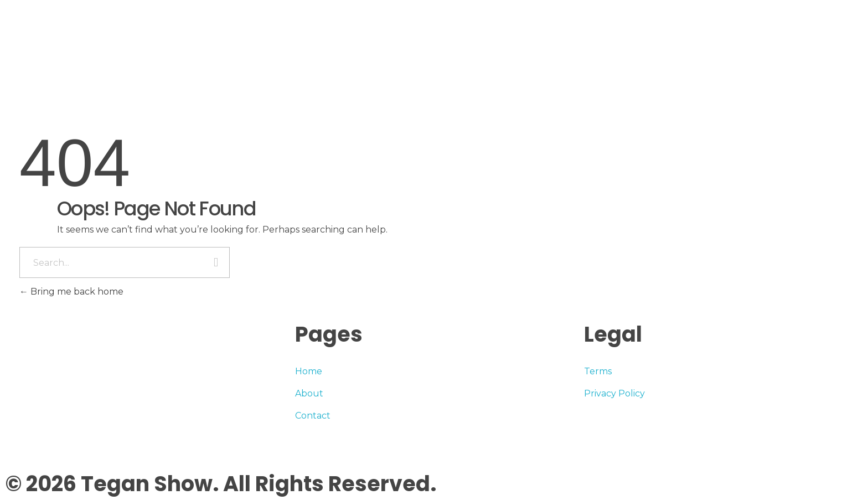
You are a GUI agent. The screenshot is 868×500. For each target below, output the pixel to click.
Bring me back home (71, 292)
